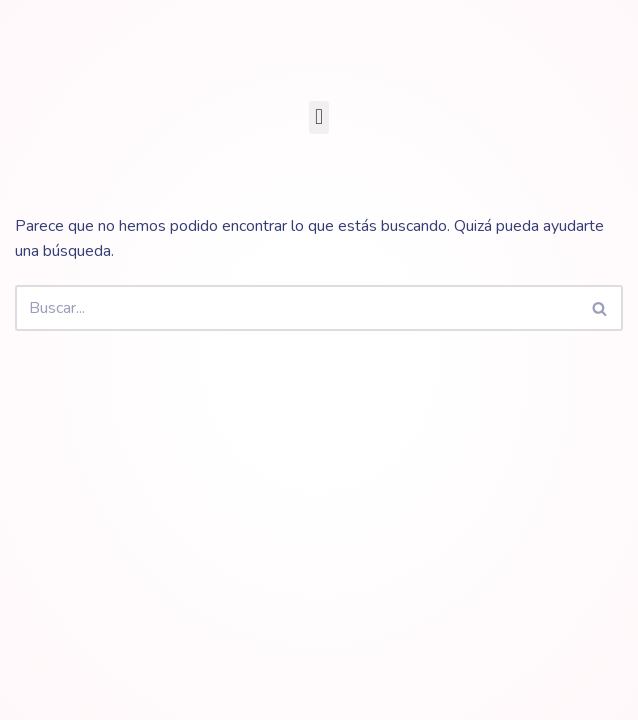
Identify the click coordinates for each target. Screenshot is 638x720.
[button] (318, 117)
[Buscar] (296, 308)
